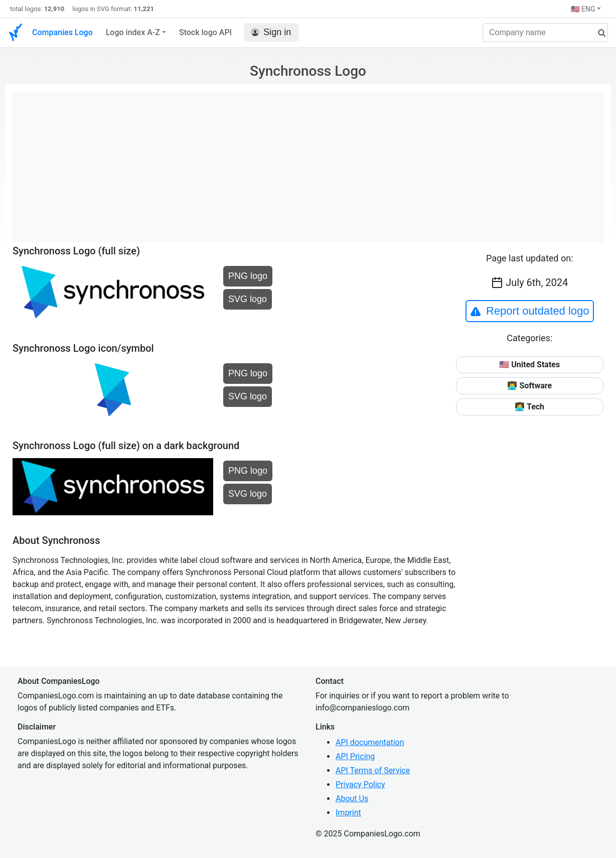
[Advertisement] (308, 162)
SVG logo (248, 299)
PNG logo (248, 276)
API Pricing (355, 756)
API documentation (370, 742)
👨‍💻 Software (529, 386)
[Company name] (545, 33)
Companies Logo (62, 32)
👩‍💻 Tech (529, 407)
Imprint (348, 813)
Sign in (271, 32)
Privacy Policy (360, 784)
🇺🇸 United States (529, 365)
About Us (352, 799)
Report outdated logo (530, 311)
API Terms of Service (373, 770)
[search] (598, 33)
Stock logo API (205, 32)
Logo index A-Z (133, 32)
